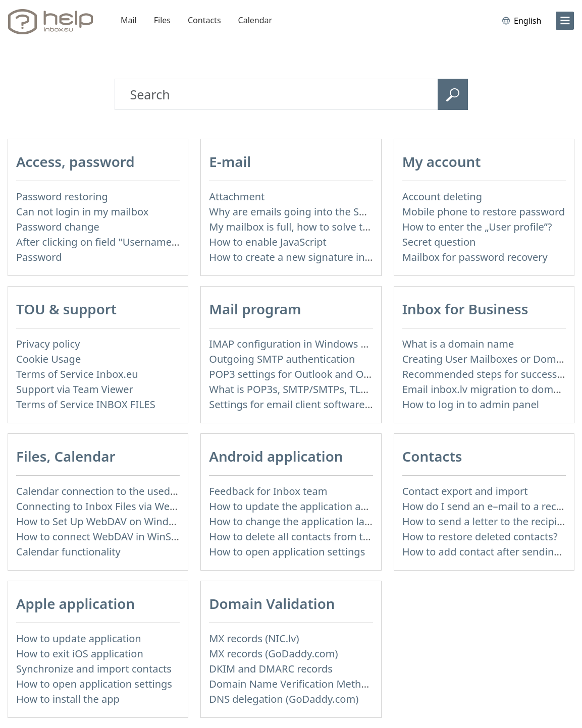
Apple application (75, 603)
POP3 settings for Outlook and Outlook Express (321, 374)
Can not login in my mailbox (82, 212)
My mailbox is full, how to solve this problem (314, 227)
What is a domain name (458, 344)
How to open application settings (287, 552)
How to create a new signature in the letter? (312, 257)
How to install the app (68, 699)
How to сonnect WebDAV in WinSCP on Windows (130, 537)
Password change (58, 227)
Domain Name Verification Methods (294, 684)
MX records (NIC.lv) (254, 638)
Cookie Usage (48, 359)
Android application (276, 456)
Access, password (75, 161)
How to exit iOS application (80, 654)
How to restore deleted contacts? (480, 537)
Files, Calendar (66, 456)
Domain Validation (272, 603)
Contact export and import (465, 491)
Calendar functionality (68, 552)
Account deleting (442, 197)
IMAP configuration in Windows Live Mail (305, 344)
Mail (129, 20)
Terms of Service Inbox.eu (77, 374)
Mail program (255, 309)
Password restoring (62, 197)
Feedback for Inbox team (268, 491)
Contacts (204, 20)
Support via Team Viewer (75, 389)
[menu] (565, 21)
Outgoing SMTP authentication (282, 359)
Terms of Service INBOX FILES (86, 404)
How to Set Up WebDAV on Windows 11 (109, 521)
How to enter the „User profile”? (477, 227)
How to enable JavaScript (268, 242)
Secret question (439, 242)
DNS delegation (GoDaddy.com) (284, 699)
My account (442, 161)
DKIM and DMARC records (271, 669)
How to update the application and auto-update (322, 506)
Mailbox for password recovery (475, 257)
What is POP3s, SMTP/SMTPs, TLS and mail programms (338, 389)
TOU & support (66, 309)
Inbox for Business (465, 309)
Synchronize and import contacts (94, 669)
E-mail (230, 161)
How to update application (79, 638)
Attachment (237, 197)
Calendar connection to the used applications (123, 491)
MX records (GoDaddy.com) (273, 654)
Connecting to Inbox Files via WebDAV (105, 506)
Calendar (255, 20)
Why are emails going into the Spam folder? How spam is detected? (368, 212)
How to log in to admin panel (471, 404)
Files (162, 20)
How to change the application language (305, 521)
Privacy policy (48, 344)
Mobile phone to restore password (484, 212)
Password (39, 257)
